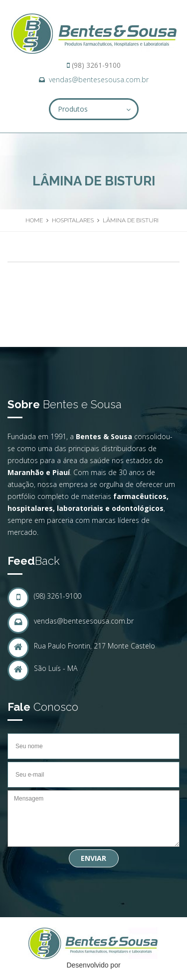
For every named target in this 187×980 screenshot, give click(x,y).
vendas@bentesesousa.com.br (99, 80)
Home (34, 220)
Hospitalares (73, 220)
